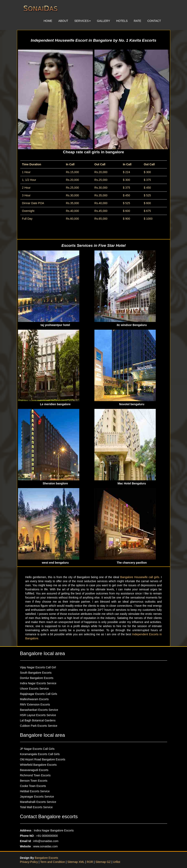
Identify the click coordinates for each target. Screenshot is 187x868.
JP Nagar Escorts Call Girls (37, 749)
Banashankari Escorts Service (39, 710)
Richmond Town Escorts (35, 775)
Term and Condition (53, 862)
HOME (48, 21)
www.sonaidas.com (46, 846)
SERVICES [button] (83, 21)
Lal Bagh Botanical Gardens (38, 720)
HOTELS (122, 21)
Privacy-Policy (29, 862)
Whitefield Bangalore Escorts (38, 765)
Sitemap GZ (103, 862)
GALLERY (103, 21)
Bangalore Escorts (46, 858)
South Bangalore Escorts (36, 673)
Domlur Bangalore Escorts (37, 678)
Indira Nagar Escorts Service (38, 683)
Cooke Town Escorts (33, 786)
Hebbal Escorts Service (35, 791)
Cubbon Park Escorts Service (39, 726)
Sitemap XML (76, 862)
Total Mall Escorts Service (36, 807)
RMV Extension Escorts (35, 704)
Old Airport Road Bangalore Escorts (43, 759)
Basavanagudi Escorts (34, 770)
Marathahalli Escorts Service (38, 802)
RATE (138, 21)
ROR (90, 862)
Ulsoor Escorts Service (35, 689)
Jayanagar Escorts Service (37, 797)
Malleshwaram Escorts (34, 699)
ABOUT (63, 21)
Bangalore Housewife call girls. (141, 577)
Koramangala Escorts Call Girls (40, 754)
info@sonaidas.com (46, 841)
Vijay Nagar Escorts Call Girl (38, 667)
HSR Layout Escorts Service (38, 715)
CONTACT (154, 21)
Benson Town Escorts (34, 781)
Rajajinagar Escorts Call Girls (39, 694)
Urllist (117, 862)
